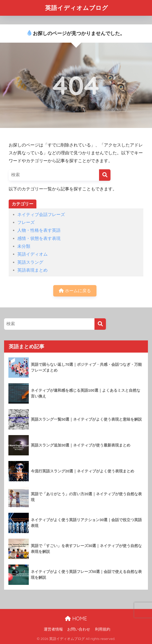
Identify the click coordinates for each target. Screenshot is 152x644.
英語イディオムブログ (77, 8)
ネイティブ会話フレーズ (41, 215)
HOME (76, 618)
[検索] (105, 175)
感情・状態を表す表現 (39, 238)
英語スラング (30, 262)
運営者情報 (53, 629)
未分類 (24, 246)
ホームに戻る (75, 291)
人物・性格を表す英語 (39, 230)
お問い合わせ (79, 629)
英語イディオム (32, 254)
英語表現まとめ (32, 270)
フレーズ (26, 222)
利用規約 (103, 629)
